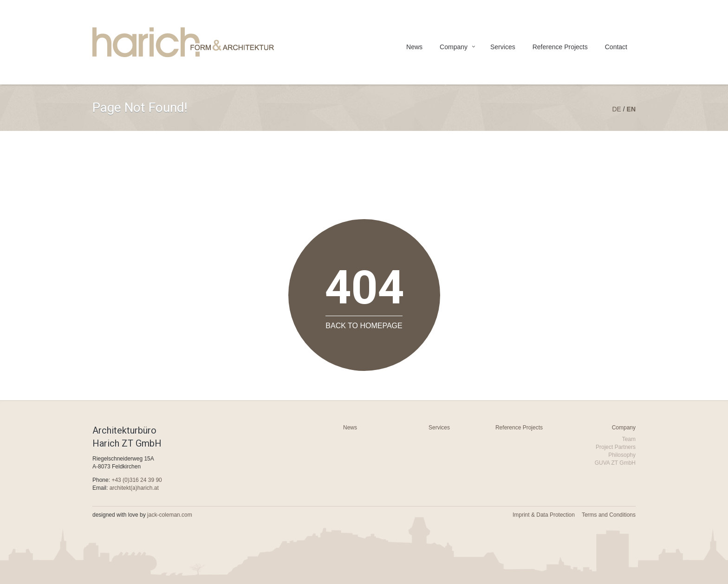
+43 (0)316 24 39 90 (136, 480)
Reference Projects (560, 47)
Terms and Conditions (609, 515)
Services (503, 47)
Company (454, 47)
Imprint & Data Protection (544, 515)
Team (629, 439)
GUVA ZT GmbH (615, 463)
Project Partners (616, 447)
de (616, 109)
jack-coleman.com (170, 515)
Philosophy (622, 455)
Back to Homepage (364, 326)
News (414, 47)
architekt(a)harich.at (134, 488)
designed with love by (142, 515)
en (631, 109)
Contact (616, 47)
